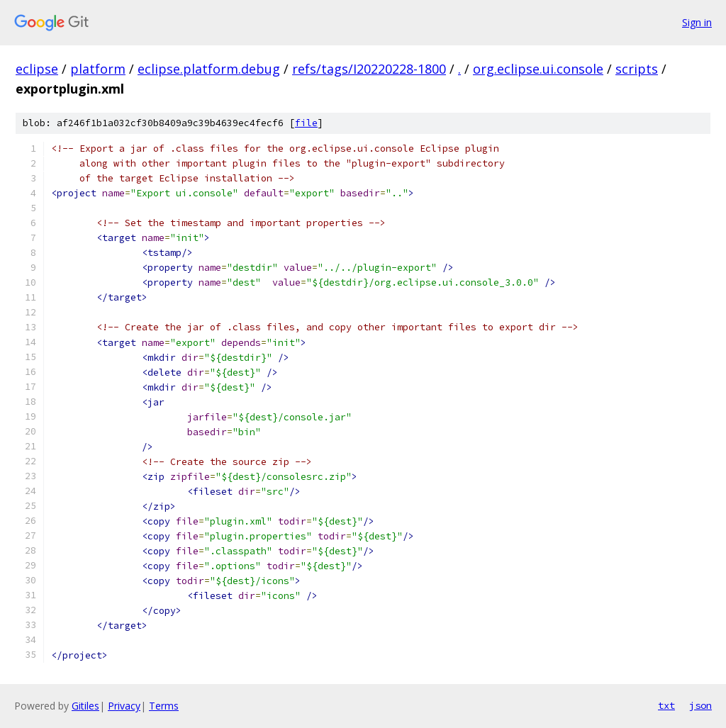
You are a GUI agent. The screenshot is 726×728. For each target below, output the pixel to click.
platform (98, 69)
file (306, 123)
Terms (164, 706)
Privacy (124, 706)
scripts (637, 69)
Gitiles (85, 706)
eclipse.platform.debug (209, 69)
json (700, 705)
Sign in (697, 22)
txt (666, 705)
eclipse (37, 69)
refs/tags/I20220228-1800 (369, 69)
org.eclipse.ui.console (538, 69)
